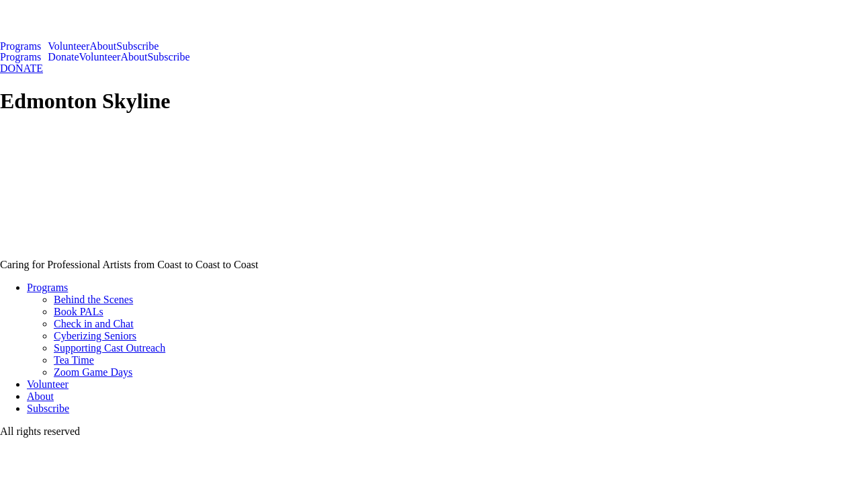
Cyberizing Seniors (95, 336)
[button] (24, 46)
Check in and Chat (94, 324)
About (103, 46)
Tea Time (74, 360)
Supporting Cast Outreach (110, 348)
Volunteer (69, 46)
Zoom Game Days (93, 372)
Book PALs (79, 312)
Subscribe (137, 46)
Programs (20, 46)
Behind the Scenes (93, 299)
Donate (63, 57)
